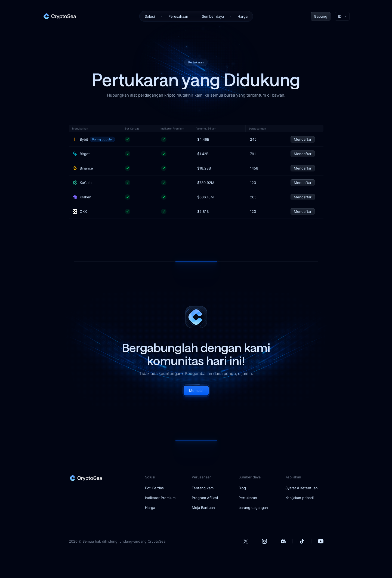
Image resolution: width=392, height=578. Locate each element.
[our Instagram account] (264, 541)
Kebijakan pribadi (300, 498)
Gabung (321, 16)
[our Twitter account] (246, 541)
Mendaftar (303, 139)
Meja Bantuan (203, 508)
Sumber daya (213, 16)
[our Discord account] (283, 541)
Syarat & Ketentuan (302, 488)
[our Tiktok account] (302, 541)
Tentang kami (203, 488)
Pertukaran (248, 498)
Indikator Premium (160, 498)
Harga (243, 16)
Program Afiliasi (205, 498)
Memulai (196, 391)
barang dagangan (253, 508)
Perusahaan (178, 16)
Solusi (150, 16)
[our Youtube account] (321, 541)
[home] (60, 16)
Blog (242, 488)
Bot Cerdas (154, 488)
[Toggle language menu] (342, 16)
